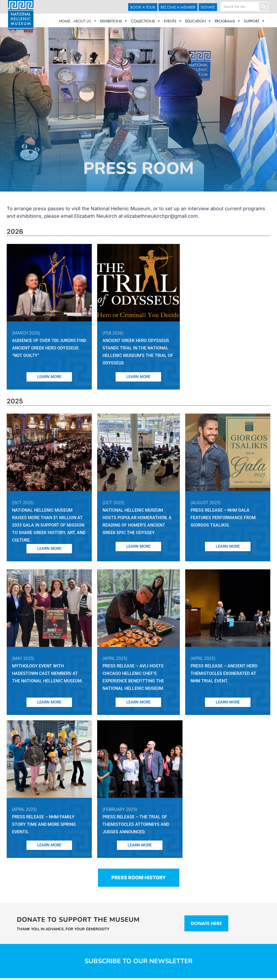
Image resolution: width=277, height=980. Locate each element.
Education (198, 21)
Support (254, 21)
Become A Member (178, 7)
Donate (208, 7)
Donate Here (206, 923)
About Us (85, 21)
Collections (146, 21)
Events (173, 21)
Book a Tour (143, 7)
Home (64, 21)
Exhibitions (114, 21)
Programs (228, 21)
